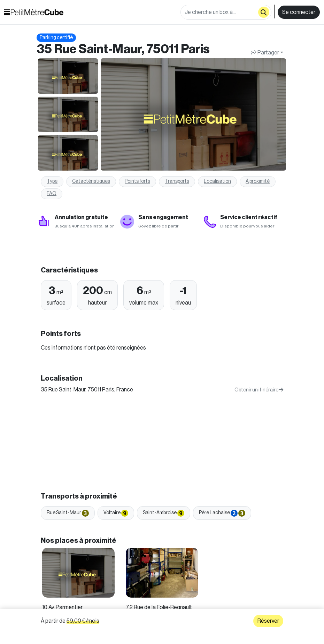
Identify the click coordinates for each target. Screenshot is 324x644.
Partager (265, 53)
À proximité (258, 181)
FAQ (52, 194)
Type (52, 181)
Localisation (217, 181)
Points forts (137, 181)
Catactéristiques (91, 181)
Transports (177, 181)
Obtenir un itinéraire (259, 390)
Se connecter (299, 12)
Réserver (268, 621)
